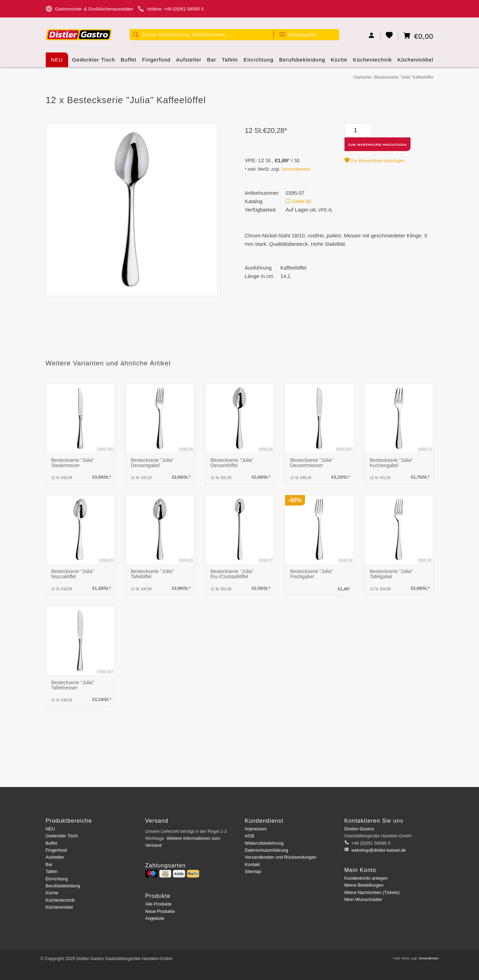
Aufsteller (189, 62)
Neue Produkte (160, 911)
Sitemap (253, 871)
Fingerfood (156, 62)
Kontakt (252, 864)
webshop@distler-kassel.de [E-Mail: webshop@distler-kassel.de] (378, 850)
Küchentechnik (372, 62)
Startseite (362, 77)
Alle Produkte (159, 904)
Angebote (155, 918)
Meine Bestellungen (364, 885)
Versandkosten (296, 169)
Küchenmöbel (416, 62)
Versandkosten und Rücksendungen (281, 857)
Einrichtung (259, 62)
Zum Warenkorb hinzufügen (378, 145)
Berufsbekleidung (302, 62)
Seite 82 (298, 201)
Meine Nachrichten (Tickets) (372, 892)
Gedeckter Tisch (93, 62)
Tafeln (230, 62)
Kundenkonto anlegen (366, 878)
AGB (250, 836)
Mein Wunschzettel (363, 899)
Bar (212, 62)
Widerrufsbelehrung (264, 843)
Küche (339, 62)
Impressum (256, 829)
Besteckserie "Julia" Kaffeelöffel (404, 77)
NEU (57, 60)
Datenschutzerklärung (267, 850)
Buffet (129, 62)
